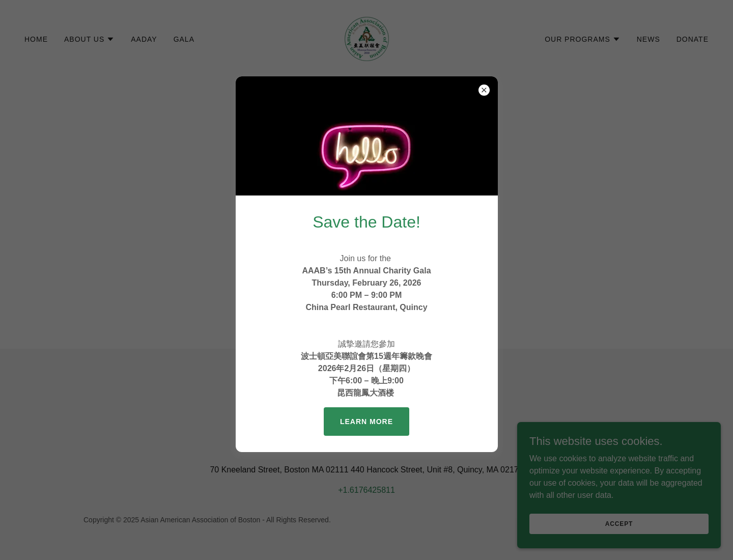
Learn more (366, 422)
